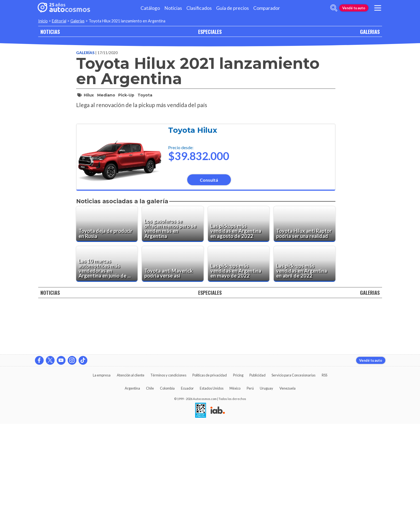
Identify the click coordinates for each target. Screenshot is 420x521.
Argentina (132, 485)
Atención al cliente (131, 472)
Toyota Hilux (193, 276)
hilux (89, 95)
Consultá (209, 326)
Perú (250, 485)
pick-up (126, 95)
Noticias (173, 8)
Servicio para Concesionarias (294, 472)
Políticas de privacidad (210, 472)
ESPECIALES (210, 32)
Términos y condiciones (168, 472)
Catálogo (150, 8)
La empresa (102, 472)
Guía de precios (233, 8)
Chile (150, 485)
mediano (106, 95)
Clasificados (199, 8)
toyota (145, 95)
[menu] (377, 8)
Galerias (78, 21)
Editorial (59, 21)
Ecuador (187, 485)
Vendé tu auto (354, 8)
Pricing (238, 472)
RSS (324, 472)
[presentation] (206, 181)
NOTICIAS (50, 32)
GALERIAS (370, 32)
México (235, 485)
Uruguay (266, 485)
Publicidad (257, 472)
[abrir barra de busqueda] (334, 8)
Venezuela (288, 485)
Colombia (167, 485)
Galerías (86, 53)
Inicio (43, 21)
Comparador (267, 8)
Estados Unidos (212, 485)
